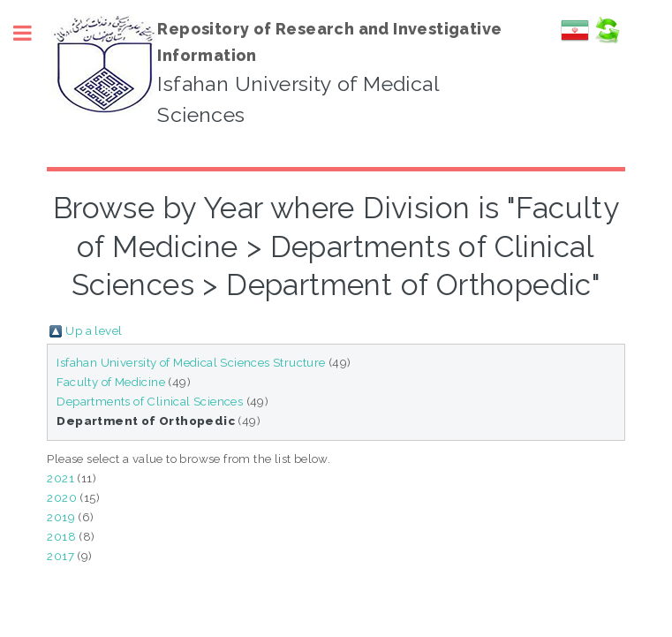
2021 (60, 478)
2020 (62, 497)
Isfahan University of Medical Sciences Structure (191, 362)
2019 (61, 517)
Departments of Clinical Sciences (150, 401)
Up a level (94, 330)
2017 (60, 556)
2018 (61, 536)
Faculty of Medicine (111, 382)
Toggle (32, 33)
